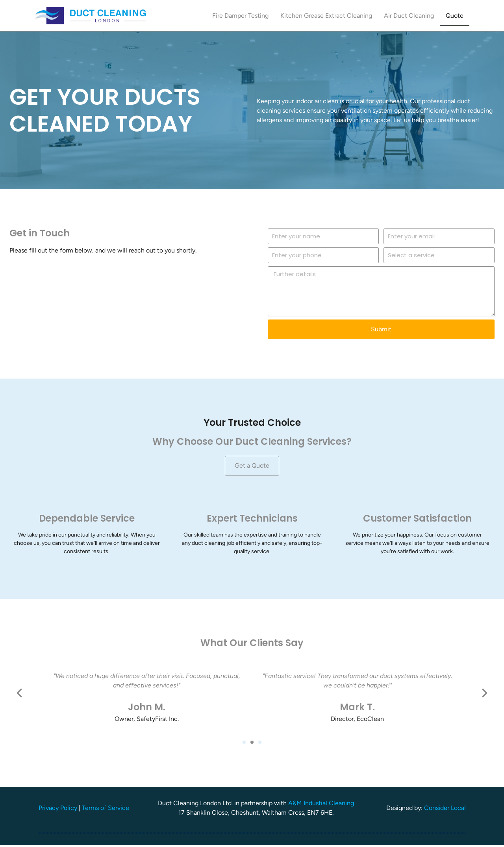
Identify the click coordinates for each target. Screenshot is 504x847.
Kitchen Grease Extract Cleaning (326, 16)
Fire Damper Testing (240, 16)
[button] (19, 695)
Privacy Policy (58, 810)
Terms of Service (106, 810)
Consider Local (445, 810)
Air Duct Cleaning (409, 16)
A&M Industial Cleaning (321, 805)
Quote (455, 16)
